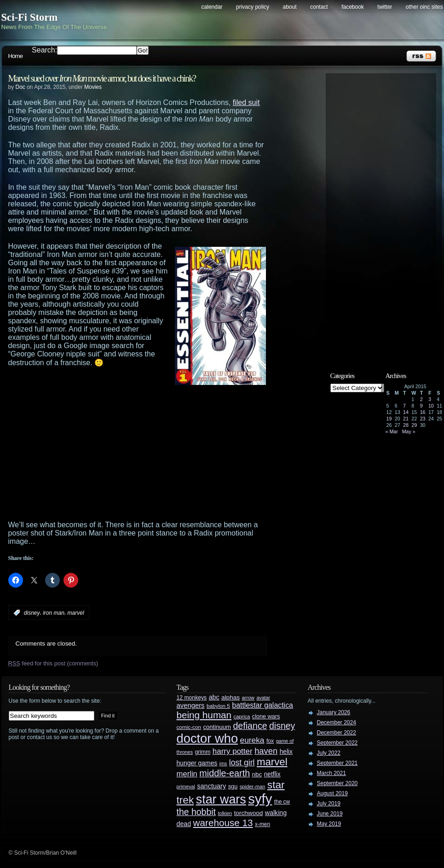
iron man (54, 613)
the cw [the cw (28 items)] (282, 802)
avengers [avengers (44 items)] (191, 705)
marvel (76, 613)
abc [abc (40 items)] (214, 697)
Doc (20, 87)
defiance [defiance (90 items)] (250, 726)
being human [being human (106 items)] (204, 715)
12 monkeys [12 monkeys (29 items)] (192, 698)
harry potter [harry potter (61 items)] (233, 751)
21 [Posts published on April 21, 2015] (406, 419)
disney (32, 613)
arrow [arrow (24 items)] (248, 698)
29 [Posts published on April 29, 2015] (414, 425)
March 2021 (332, 773)
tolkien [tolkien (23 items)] (225, 813)
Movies (93, 87)
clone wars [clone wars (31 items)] (266, 717)
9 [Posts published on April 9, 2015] (421, 406)
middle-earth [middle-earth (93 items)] (225, 773)
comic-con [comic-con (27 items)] (189, 727)
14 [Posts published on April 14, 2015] (406, 412)
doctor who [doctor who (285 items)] (208, 738)
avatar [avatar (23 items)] (263, 698)
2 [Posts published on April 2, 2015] (421, 399)
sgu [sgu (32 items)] (233, 786)
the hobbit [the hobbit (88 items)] (196, 812)
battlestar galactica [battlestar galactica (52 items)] (262, 705)
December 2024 (337, 722)
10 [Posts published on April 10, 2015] (431, 406)
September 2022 (337, 743)
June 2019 (330, 814)
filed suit (246, 102)
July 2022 (329, 753)
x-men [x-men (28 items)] (262, 824)
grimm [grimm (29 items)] (203, 752)
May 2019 (329, 824)
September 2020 (337, 783)
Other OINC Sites (424, 7)
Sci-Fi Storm (30, 17)
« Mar (392, 431)
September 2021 (337, 763)
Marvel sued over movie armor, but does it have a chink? (102, 78)
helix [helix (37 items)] (286, 752)
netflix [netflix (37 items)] (272, 774)
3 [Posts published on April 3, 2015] (430, 399)
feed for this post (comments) (53, 663)
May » (409, 431)
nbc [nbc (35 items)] (257, 774)
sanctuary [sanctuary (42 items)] (211, 786)
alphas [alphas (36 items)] (231, 697)
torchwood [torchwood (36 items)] (249, 813)
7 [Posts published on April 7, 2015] (404, 406)
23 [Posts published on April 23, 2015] (423, 419)
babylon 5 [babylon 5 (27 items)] (218, 706)
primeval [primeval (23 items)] (186, 786)
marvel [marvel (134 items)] (272, 762)
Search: (44, 50)
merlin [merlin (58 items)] (187, 774)
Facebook (353, 7)
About (290, 7)
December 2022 (337, 733)
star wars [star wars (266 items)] (221, 799)
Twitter (385, 7)
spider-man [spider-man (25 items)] (253, 786)
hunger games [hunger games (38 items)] (197, 763)
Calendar (212, 7)
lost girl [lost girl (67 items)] (242, 763)
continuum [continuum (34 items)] (217, 727)
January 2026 (334, 712)
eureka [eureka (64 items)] (252, 740)
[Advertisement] (140, 452)
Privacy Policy (253, 7)
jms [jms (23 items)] (223, 763)
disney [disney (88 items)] (282, 726)
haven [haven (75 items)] (266, 751)
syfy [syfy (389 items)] (260, 799)
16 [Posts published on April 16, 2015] (423, 412)
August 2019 (332, 793)
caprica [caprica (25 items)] (242, 717)
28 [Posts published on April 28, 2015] (406, 425)
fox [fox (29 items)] (270, 741)
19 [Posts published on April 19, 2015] (389, 419)
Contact (319, 7)
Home (16, 56)
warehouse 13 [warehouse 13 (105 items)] (223, 823)
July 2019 (329, 804)
